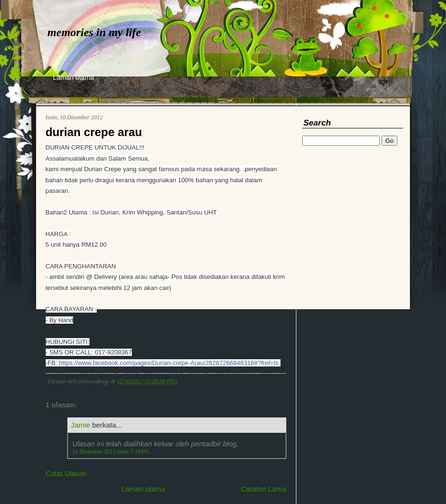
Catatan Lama (264, 489)
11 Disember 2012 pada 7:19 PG (111, 452)
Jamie (81, 425)
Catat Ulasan (66, 473)
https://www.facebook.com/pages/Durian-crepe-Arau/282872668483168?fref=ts (169, 363)
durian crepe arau (94, 132)
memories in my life (95, 32)
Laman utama (74, 77)
